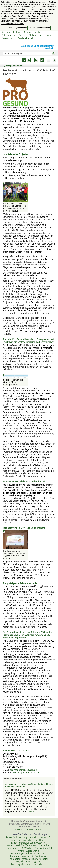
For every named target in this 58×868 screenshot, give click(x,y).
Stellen (32, 35)
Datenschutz (8, 38)
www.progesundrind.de (25, 773)
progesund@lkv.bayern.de (23, 770)
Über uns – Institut (11, 32)
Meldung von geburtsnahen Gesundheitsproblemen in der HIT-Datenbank (29, 785)
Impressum (45, 35)
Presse (22, 35)
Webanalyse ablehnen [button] (18, 28)
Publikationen (8, 35)
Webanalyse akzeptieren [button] (40, 28)
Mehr (31, 812)
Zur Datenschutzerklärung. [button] (13, 24)
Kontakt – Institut (32, 32)
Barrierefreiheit (26, 38)
